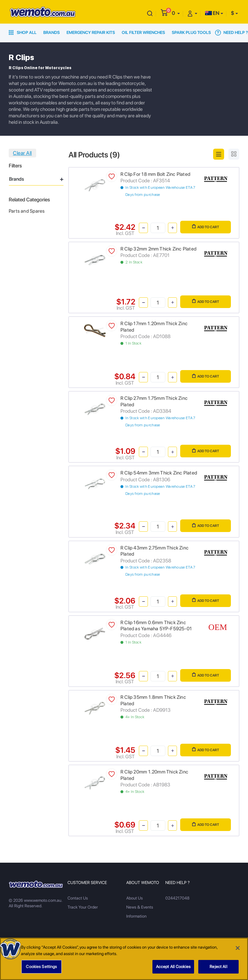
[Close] (238, 951)
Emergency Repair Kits (91, 32)
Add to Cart (206, 227)
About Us (134, 898)
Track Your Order (83, 907)
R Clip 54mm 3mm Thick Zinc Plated (159, 473)
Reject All (218, 969)
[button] (176, 13)
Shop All (23, 32)
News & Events (140, 907)
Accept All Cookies (173, 969)
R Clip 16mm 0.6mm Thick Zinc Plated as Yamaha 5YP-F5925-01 (156, 626)
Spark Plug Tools (191, 32)
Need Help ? (232, 33)
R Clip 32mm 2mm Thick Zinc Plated (158, 249)
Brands (52, 32)
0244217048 (177, 898)
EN (212, 13)
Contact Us (78, 898)
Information (136, 916)
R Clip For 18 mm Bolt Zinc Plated (155, 174)
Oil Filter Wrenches (143, 32)
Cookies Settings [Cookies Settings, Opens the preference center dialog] (41, 969)
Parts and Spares (27, 211)
